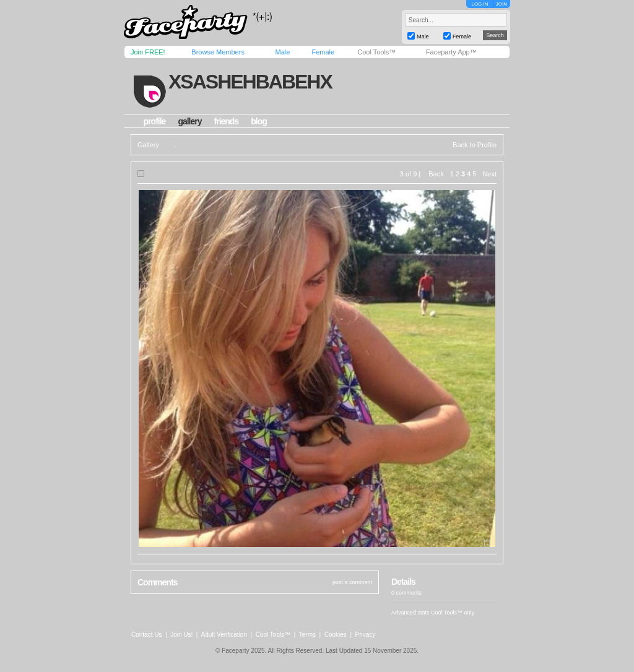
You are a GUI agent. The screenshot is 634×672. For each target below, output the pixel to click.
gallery (189, 121)
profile (155, 121)
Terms (307, 635)
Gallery (148, 145)
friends (227, 121)
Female (323, 52)
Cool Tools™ (376, 52)
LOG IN (480, 4)
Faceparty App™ (451, 52)
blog (259, 121)
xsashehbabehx (250, 82)
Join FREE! (148, 52)
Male (282, 52)
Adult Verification (224, 635)
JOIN (502, 4)
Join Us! (181, 635)
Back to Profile (475, 145)
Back (436, 174)
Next (489, 174)
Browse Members (218, 52)
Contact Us (146, 635)
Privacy (366, 635)
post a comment (352, 582)
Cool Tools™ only (453, 613)
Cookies (336, 635)
